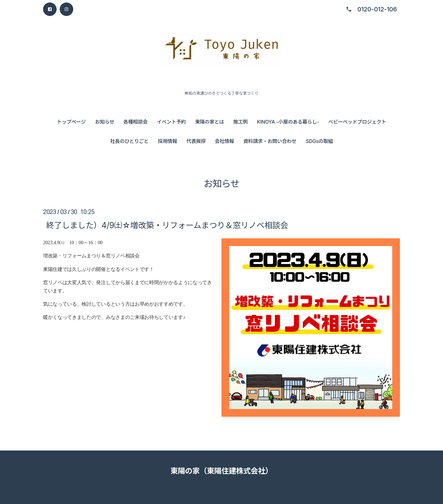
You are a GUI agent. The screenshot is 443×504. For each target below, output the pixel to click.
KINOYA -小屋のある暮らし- (288, 122)
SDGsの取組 (319, 141)
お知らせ (105, 122)
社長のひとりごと (129, 141)
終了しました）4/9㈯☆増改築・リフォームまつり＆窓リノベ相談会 (167, 225)
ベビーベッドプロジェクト (357, 122)
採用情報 (168, 141)
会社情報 (224, 141)
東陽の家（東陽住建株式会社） (221, 471)
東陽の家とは (210, 122)
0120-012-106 (377, 9)
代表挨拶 (196, 141)
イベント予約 (171, 122)
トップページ (71, 122)
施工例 (240, 122)
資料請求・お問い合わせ (270, 141)
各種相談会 (135, 122)
